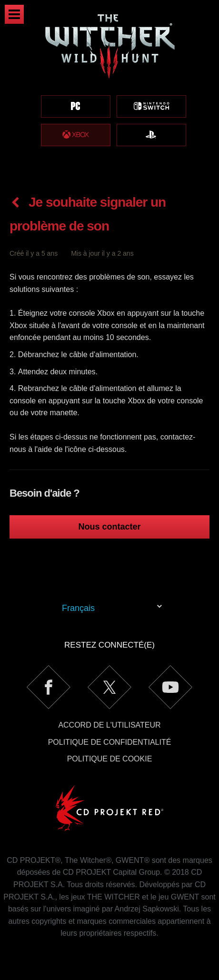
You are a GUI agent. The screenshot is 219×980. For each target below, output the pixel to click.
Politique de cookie (110, 759)
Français (78, 608)
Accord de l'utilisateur (109, 725)
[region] (109, 90)
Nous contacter (109, 527)
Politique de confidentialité (110, 742)
